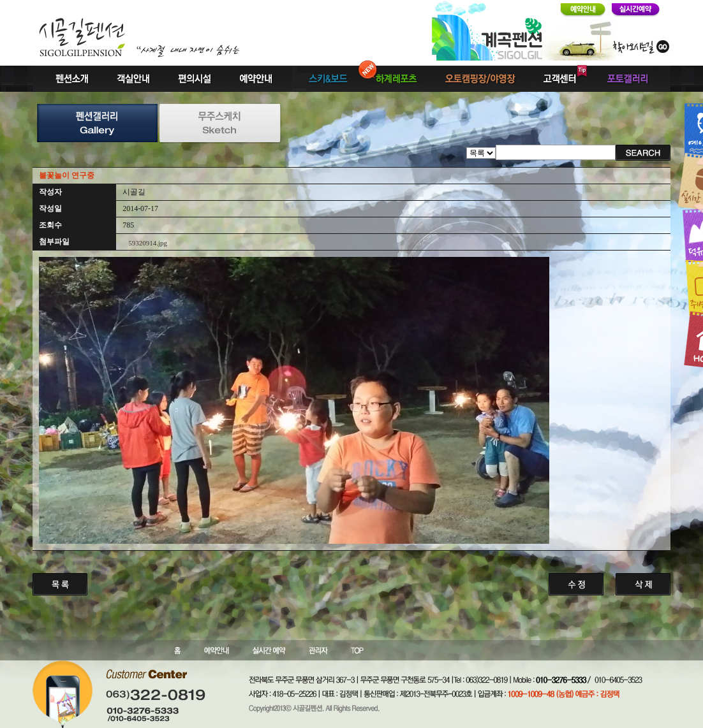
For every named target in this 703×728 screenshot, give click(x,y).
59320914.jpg (148, 243)
